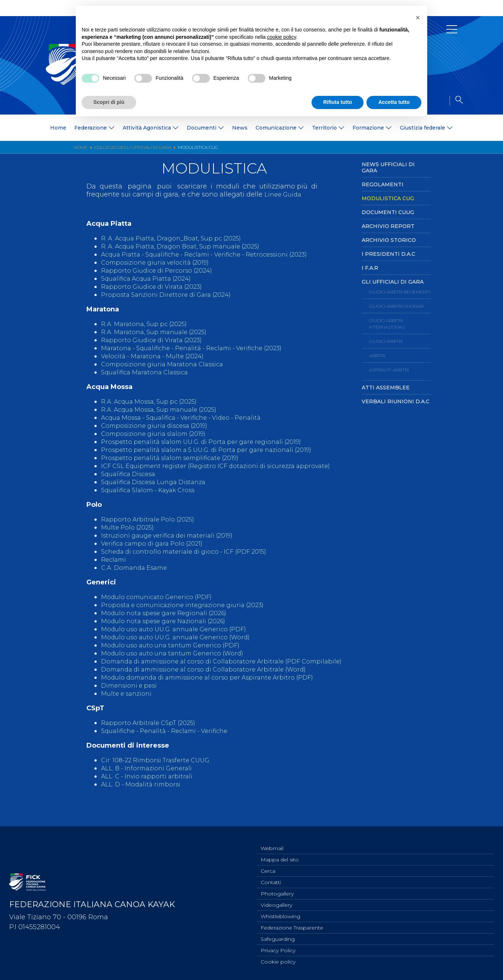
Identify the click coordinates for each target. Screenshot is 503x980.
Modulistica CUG (388, 198)
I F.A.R (370, 268)
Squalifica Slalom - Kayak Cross (153, 498)
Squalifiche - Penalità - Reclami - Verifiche (171, 747)
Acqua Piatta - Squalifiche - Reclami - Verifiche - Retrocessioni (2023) (215, 254)
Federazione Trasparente (292, 925)
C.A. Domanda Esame (137, 576)
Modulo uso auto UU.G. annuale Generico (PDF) (179, 637)
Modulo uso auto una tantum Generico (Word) (178, 661)
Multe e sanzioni (128, 710)
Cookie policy (278, 961)
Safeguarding (278, 937)
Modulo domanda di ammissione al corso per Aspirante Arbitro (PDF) (215, 693)
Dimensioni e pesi (131, 702)
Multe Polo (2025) (130, 535)
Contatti (271, 877)
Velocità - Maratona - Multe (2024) (157, 356)
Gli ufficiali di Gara (393, 282)
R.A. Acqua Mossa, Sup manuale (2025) (165, 409)
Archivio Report (388, 226)
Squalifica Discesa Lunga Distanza (158, 490)
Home (58, 128)
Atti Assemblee (386, 388)
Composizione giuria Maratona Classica (166, 364)
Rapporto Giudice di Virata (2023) (156, 287)
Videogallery (276, 901)
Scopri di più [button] (109, 102)
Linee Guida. (285, 194)
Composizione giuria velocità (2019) (159, 262)
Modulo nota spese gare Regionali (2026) (169, 621)
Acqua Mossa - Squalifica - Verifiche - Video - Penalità (189, 418)
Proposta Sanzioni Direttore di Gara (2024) (171, 295)
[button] (418, 18)
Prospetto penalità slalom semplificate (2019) (175, 458)
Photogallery (277, 889)
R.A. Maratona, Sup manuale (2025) (159, 332)
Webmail (272, 841)
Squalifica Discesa (131, 482)
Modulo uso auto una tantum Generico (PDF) (176, 653)
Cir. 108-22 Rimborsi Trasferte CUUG (160, 776)
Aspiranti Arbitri (389, 370)
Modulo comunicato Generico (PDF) (161, 605)
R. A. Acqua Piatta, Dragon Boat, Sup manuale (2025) (188, 246)
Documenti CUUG (388, 212)
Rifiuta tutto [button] (338, 102)
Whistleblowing (280, 913)
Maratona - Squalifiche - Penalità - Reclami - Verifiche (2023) (201, 348)
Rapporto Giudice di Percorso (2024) (161, 270)
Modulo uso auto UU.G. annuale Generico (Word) (181, 645)
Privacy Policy (278, 949)
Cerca (268, 865)
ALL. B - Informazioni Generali (150, 784)
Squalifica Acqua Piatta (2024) (151, 278)
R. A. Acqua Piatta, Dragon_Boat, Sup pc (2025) (178, 238)
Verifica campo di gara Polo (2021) (157, 551)
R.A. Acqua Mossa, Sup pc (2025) (154, 401)
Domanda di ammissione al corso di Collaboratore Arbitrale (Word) (211, 685)
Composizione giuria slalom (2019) (157, 434)
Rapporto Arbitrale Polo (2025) (150, 527)
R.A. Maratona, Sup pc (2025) (148, 324)
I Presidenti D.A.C (388, 254)
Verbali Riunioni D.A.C (396, 401)
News (240, 128)
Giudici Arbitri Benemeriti (400, 292)
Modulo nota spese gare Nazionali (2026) (168, 629)
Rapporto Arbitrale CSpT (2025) (151, 739)
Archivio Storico (389, 240)
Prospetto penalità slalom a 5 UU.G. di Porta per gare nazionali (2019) (214, 450)
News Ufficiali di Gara (388, 167)
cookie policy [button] (282, 37)
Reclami (115, 568)
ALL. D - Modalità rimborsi (144, 800)
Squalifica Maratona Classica (148, 372)
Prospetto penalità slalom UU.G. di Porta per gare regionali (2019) (208, 442)
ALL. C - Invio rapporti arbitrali (150, 792)
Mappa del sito (280, 853)
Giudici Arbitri (386, 341)
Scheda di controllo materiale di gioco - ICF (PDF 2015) (191, 560)
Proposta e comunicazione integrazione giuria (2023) (190, 613)
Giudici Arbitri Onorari (396, 306)
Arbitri (377, 356)
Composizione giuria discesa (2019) (159, 426)
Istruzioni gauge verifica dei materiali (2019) (173, 543)
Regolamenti (383, 184)
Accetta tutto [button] (394, 102)
